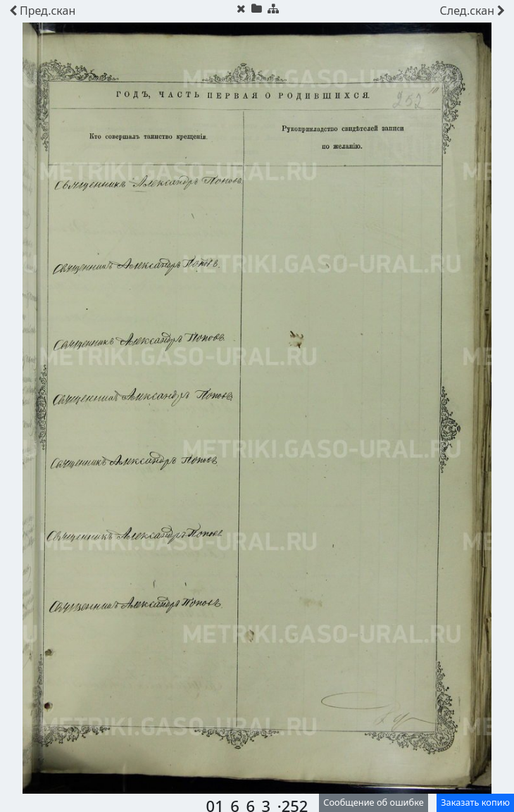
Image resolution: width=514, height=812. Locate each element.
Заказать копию (475, 802)
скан (42, 11)
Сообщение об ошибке (374, 802)
